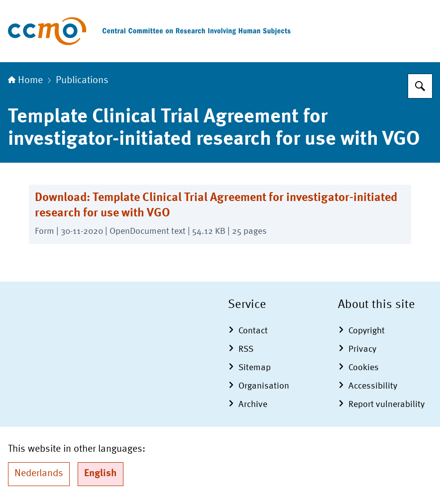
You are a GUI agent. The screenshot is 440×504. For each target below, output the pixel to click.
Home (25, 81)
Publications (82, 81)
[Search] (420, 86)
